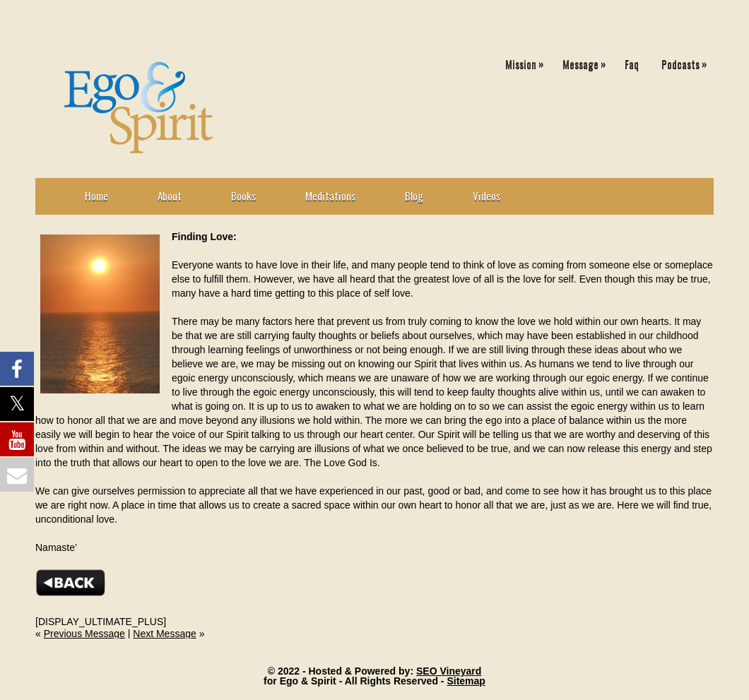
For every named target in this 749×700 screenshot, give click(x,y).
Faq (632, 64)
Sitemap (466, 681)
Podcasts (688, 61)
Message (588, 61)
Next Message (164, 634)
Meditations (330, 196)
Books (243, 196)
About (170, 196)
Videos (486, 196)
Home (96, 196)
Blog (414, 196)
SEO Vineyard (449, 671)
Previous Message (84, 634)
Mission (528, 61)
